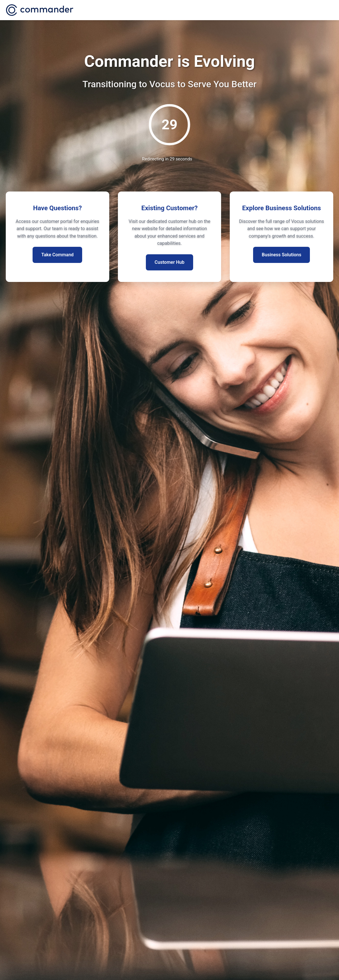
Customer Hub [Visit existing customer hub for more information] (169, 262)
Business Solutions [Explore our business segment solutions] (281, 255)
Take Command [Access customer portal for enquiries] (57, 255)
